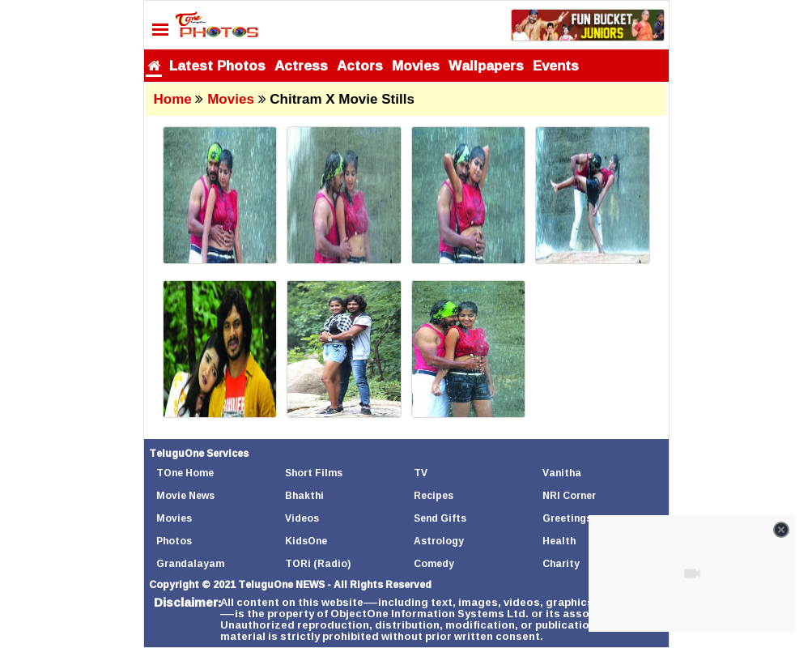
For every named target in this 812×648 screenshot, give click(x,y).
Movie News (185, 495)
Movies (416, 65)
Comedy (434, 563)
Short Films (314, 473)
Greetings (567, 518)
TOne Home (185, 473)
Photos (174, 541)
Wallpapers (486, 65)
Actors (360, 65)
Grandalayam (190, 563)
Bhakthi (304, 495)
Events (556, 65)
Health (559, 541)
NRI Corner (569, 495)
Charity (561, 563)
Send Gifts (440, 518)
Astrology (439, 541)
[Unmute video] (692, 573)
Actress (301, 65)
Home (173, 99)
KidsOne (306, 541)
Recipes (434, 495)
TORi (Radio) (318, 563)
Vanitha (562, 473)
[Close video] (781, 530)
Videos (302, 518)
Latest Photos (217, 65)
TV (421, 473)
